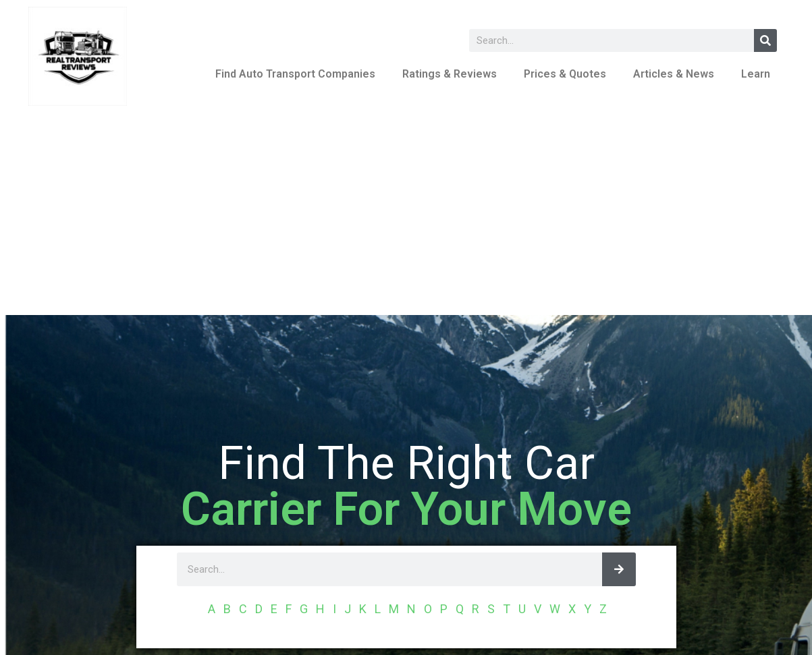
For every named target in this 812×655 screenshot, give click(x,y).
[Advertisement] (406, 214)
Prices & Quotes (565, 74)
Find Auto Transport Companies (295, 74)
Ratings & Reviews (450, 74)
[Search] (765, 40)
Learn (756, 74)
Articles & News (674, 74)
